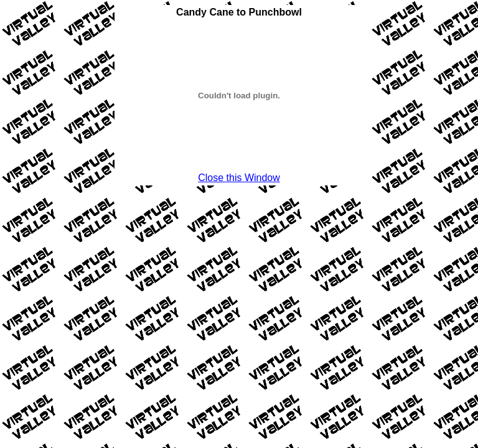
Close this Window (239, 178)
